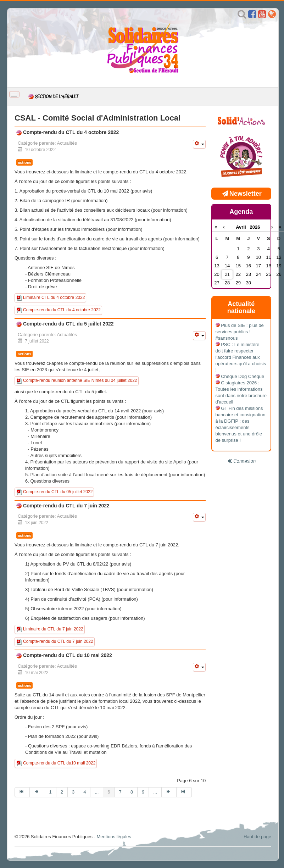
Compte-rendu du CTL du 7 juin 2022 (66, 506)
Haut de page (257, 837)
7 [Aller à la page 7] (120, 792)
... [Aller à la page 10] (155, 792)
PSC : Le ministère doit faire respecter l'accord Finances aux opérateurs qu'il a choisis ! (241, 357)
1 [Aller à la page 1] (51, 792)
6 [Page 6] (109, 792)
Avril (243, 227)
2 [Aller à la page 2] (62, 792)
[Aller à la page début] (22, 792)
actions (24, 162)
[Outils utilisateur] (199, 144)
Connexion (244, 461)
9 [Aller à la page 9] (143, 792)
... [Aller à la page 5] (97, 792)
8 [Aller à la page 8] (132, 792)
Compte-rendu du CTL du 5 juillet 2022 (68, 324)
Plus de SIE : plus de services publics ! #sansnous (240, 332)
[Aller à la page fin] (184, 792)
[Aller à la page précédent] (37, 792)
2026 (255, 227)
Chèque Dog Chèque (243, 376)
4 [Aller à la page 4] (85, 792)
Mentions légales (114, 837)
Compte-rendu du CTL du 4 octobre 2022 (70, 132)
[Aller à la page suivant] (169, 792)
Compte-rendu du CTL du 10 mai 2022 (67, 655)
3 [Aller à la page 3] (73, 792)
